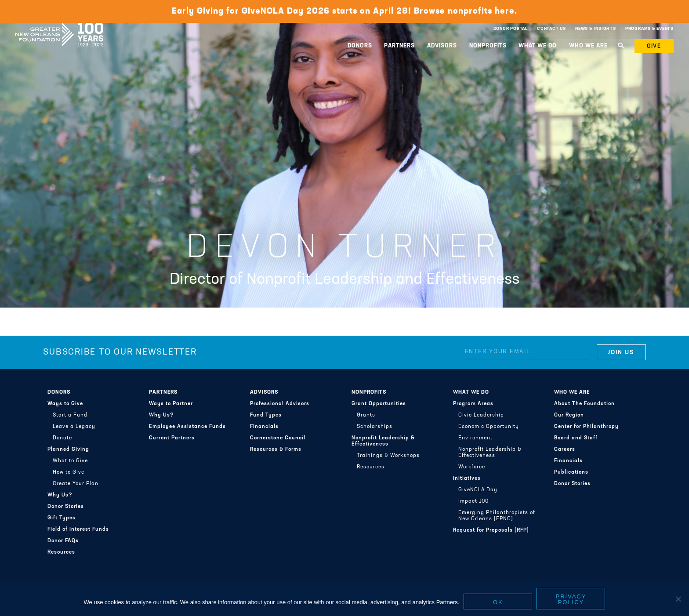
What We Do (538, 46)
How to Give (69, 472)
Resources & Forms (276, 449)
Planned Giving (68, 449)
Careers (565, 449)
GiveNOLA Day (478, 490)
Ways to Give (65, 404)
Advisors (442, 46)
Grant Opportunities (379, 404)
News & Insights (596, 29)
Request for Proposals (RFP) (491, 530)
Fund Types (266, 415)
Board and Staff (576, 438)
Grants (366, 415)
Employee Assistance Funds (187, 427)
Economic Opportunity (489, 427)
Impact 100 (473, 501)
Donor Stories (66, 507)
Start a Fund (70, 415)
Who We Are (588, 46)
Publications (571, 472)
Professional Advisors (280, 404)
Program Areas (473, 404)
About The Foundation (584, 404)
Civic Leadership (481, 415)
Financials (264, 427)
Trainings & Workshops (388, 456)
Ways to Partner (171, 404)
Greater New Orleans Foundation (59, 27)
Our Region (569, 415)
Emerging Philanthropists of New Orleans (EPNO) (497, 516)
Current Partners (172, 438)
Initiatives (467, 478)
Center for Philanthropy (586, 427)
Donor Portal (511, 29)
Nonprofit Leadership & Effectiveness (383, 441)
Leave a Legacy (74, 427)
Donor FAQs (63, 541)
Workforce (472, 467)
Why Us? (60, 495)
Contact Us (551, 29)
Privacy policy (571, 599)
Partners (399, 46)
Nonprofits (488, 46)
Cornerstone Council (278, 438)
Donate (62, 438)
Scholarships (375, 427)
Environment (475, 438)
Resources (61, 552)
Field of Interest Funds (78, 529)
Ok (498, 602)
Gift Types (62, 518)
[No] (678, 599)
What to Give (70, 461)
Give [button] (654, 46)
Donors (360, 46)
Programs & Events (649, 29)
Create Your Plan (76, 484)
